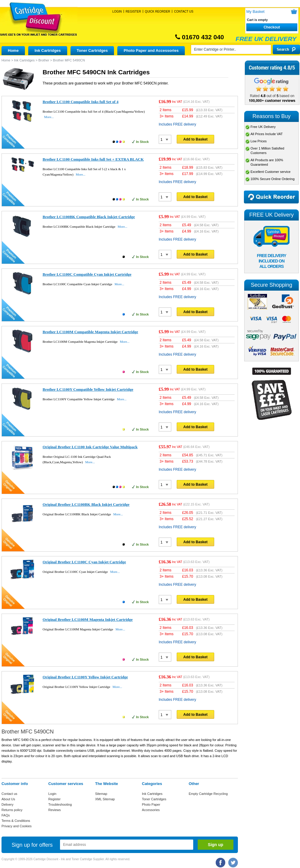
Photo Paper (151, 804)
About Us (8, 799)
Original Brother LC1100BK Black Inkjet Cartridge (86, 504)
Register (133, 12)
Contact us (9, 794)
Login (117, 12)
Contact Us (184, 12)
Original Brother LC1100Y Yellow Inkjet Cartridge (85, 677)
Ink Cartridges (48, 50)
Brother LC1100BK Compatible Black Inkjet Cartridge (89, 217)
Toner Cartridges (92, 50)
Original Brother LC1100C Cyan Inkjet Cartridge (84, 562)
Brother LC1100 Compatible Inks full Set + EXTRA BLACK (93, 159)
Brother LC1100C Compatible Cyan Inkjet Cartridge (87, 274)
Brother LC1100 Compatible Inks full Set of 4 (81, 102)
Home (13, 50)
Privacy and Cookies (16, 826)
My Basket (255, 12)
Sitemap (101, 794)
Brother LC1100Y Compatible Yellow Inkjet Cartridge (88, 389)
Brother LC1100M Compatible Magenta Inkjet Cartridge (90, 332)
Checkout (272, 27)
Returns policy (12, 810)
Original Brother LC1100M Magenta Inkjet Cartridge (88, 619)
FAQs (6, 815)
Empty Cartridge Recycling (208, 794)
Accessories (151, 810)
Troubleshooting (60, 804)
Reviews (55, 810)
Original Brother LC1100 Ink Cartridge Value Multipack (90, 447)
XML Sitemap (105, 799)
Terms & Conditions (16, 821)
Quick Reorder (157, 12)
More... (49, 117)
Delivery (7, 804)
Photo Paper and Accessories (151, 50)
